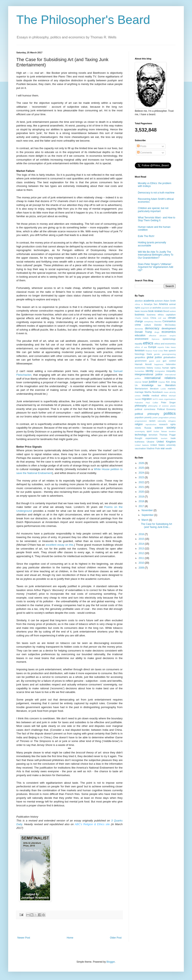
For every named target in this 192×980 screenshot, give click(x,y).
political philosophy (147, 414)
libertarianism (141, 389)
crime (138, 325)
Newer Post (24, 938)
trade (173, 438)
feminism (140, 351)
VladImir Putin (153, 448)
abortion (139, 301)
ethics (148, 343)
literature (154, 389)
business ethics (155, 315)
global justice (154, 357)
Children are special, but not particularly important (153, 210)
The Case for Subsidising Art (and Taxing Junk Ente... (156, 525)
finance (149, 351)
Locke (163, 389)
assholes (157, 308)
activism (159, 301)
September (148, 515)
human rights (169, 368)
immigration (160, 371)
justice (153, 382)
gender (157, 354)
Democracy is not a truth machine (156, 193)
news (161, 399)
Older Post (116, 938)
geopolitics (140, 357)
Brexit (166, 311)
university (171, 445)
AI (142, 304)
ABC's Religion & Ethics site (92, 824)
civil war (162, 318)
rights (173, 424)
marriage (139, 392)
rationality (162, 421)
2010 (142, 563)
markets (172, 389)
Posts (142, 146)
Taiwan (164, 431)
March (145, 520)
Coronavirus (169, 321)
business (140, 315)
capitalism (171, 315)
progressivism (141, 421)
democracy (152, 328)
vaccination (140, 448)
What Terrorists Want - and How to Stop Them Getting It (157, 219)
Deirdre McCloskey (165, 325)
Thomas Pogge (167, 435)
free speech (170, 351)
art (151, 308)
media (146, 396)
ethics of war (141, 347)
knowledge (148, 385)
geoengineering (169, 354)
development (169, 329)
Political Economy (166, 409)
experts (161, 347)
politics (170, 413)
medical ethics (159, 396)
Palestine (139, 403)
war (163, 448)
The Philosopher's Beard (83, 20)
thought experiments (146, 438)
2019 (142, 497)
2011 (142, 558)
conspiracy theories (153, 321)
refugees (172, 421)
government (141, 361)
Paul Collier (152, 403)
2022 (142, 482)
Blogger (111, 962)
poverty (148, 417)
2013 (142, 549)
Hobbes (158, 368)
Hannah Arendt (143, 364)
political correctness (145, 409)
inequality (171, 371)
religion (139, 424)
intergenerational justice (149, 374)
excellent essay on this (60, 545)
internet (138, 382)
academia (149, 301)
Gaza (149, 354)
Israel (145, 382)
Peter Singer (168, 402)
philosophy (141, 406)
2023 (142, 477)
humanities (140, 371)
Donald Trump (143, 332)
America (163, 304)
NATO (155, 399)
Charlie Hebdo (142, 318)
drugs (157, 332)
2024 (142, 473)
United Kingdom (166, 442)
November (148, 510)
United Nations (142, 445)
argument (145, 308)
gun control (169, 361)
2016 (142, 534)
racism (152, 421)
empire (173, 336)
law (160, 385)
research (163, 424)
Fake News (170, 347)
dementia (139, 329)
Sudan (156, 431)
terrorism (153, 435)
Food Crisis (158, 351)
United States (157, 445)
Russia (148, 428)
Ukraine (150, 442)
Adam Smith (170, 301)
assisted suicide (169, 308)
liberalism (170, 385)
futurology (140, 354)
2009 (142, 568)
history (150, 368)
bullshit (173, 311)
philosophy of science (158, 406)
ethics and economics (165, 344)
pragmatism (164, 417)
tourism (164, 438)
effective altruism (158, 336)
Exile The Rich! (146, 236)
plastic (173, 406)
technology (141, 435)
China (153, 318)
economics (169, 332)
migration (147, 399)
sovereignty (140, 431)
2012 (142, 553)
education (140, 335)
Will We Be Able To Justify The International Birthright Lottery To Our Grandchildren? (156, 255)
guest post (155, 361)
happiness (159, 364)
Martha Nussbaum (154, 392)
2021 (142, 487)
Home (70, 938)
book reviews (155, 311)
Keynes (162, 382)
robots (138, 428)
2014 (142, 544)
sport (149, 431)
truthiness (140, 442)
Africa (137, 304)
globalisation (170, 357)
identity (150, 371)
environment (142, 339)
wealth (169, 448)
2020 (142, 492)
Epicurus (156, 339)
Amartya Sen (151, 304)
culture (147, 325)
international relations (160, 378)
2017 (142, 506)
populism (139, 417)
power (155, 417)
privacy (173, 417)
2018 (142, 501)
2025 (142, 468)
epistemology (169, 339)
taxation (172, 431)
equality (139, 344)
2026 (142, 463)
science (159, 428)
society (171, 428)
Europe (152, 347)
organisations (170, 399)
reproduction (151, 424)
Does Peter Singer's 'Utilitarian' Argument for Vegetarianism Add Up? (156, 267)
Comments (145, 153)
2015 (142, 539)
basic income (141, 311)
